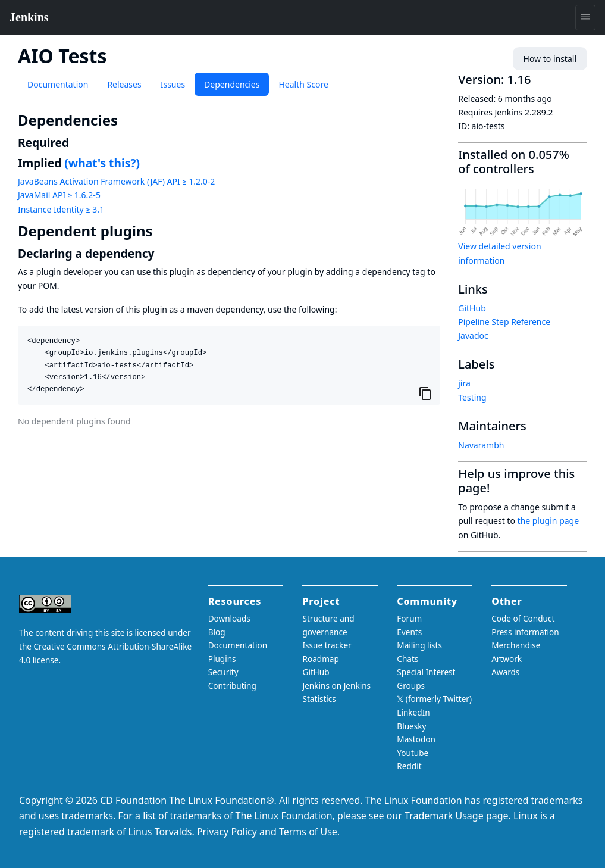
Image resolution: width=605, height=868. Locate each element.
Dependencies (232, 84)
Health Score (303, 84)
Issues (173, 84)
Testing (472, 397)
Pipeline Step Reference (504, 322)
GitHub (472, 308)
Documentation (58, 84)
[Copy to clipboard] (425, 394)
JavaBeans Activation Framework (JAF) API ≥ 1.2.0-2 (116, 181)
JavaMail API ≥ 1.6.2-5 (59, 195)
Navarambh (481, 445)
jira (464, 383)
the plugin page (548, 521)
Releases (124, 84)
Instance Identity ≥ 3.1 (61, 209)
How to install (550, 59)
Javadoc (473, 335)
